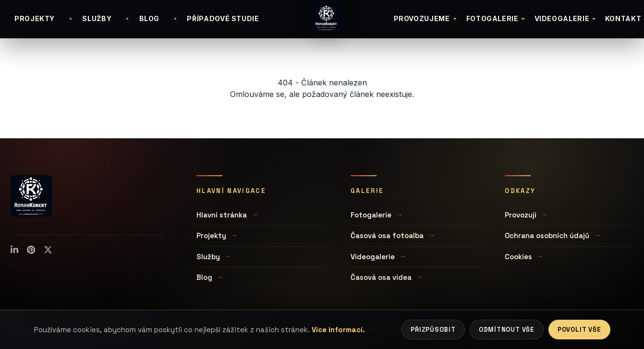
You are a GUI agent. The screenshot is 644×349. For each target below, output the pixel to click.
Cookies (518, 257)
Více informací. (338, 330)
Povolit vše (579, 330)
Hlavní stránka (222, 215)
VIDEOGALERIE (566, 18)
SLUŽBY (97, 18)
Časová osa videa (381, 277)
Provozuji (521, 215)
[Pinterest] (31, 250)
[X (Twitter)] (48, 250)
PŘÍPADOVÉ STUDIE (223, 18)
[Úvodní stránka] (327, 18)
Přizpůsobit (433, 330)
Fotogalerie (371, 215)
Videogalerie (373, 257)
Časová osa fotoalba (387, 235)
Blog (204, 277)
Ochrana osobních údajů (547, 235)
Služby (208, 257)
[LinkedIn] (14, 250)
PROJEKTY (35, 18)
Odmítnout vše (507, 330)
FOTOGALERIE (496, 18)
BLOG (150, 18)
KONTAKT (623, 18)
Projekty (211, 235)
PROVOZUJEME (426, 18)
